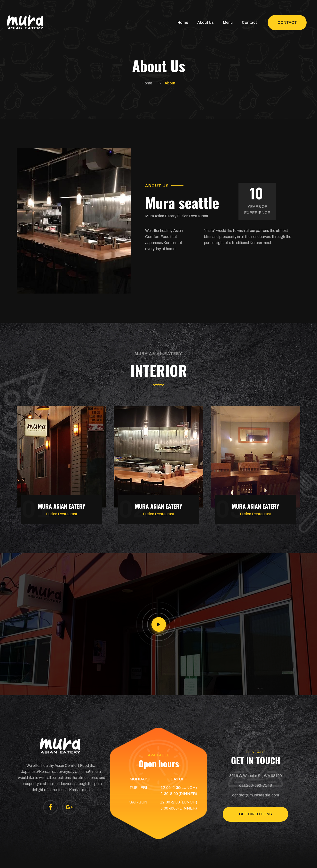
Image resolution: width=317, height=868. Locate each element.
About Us (206, 22)
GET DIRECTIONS (255, 814)
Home (183, 22)
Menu (228, 22)
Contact (249, 22)
